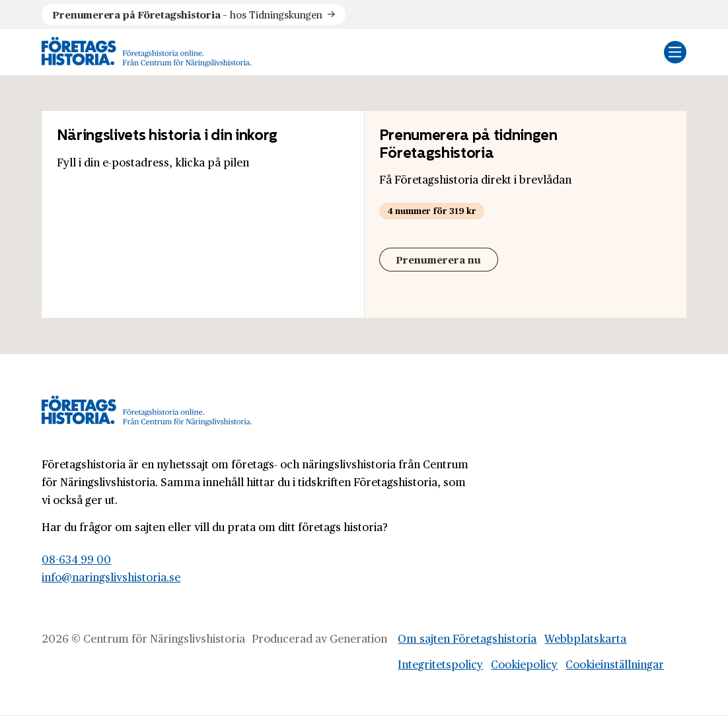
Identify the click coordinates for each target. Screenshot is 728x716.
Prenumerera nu (438, 259)
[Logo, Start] (147, 52)
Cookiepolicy (524, 664)
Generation (358, 638)
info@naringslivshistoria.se (111, 577)
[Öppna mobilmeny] (675, 52)
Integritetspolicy (440, 664)
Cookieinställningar (615, 664)
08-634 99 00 (76, 559)
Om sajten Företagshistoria (467, 638)
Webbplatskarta (585, 638)
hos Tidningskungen (187, 15)
